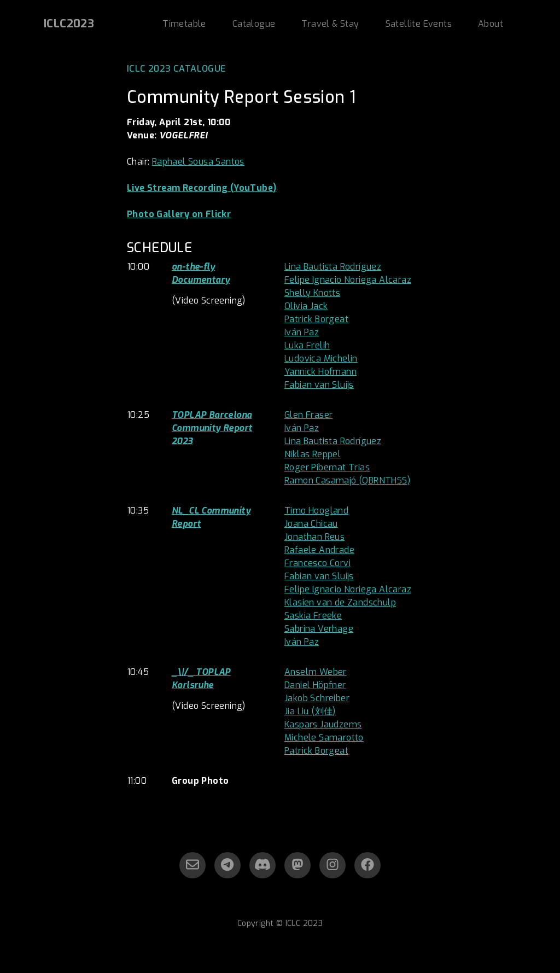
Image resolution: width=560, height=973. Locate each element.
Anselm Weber (316, 672)
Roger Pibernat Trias (327, 467)
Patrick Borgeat (316, 319)
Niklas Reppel (313, 454)
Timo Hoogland (316, 511)
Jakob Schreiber (317, 698)
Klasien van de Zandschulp (340, 602)
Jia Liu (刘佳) (310, 711)
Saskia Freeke (313, 616)
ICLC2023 (69, 24)
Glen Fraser (308, 415)
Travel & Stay (330, 24)
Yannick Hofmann (320, 372)
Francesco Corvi (317, 563)
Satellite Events (419, 24)
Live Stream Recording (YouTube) (202, 188)
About (491, 24)
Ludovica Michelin (321, 359)
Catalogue (254, 24)
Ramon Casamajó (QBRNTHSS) (347, 480)
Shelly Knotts (312, 293)
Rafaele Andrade (319, 550)
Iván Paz (302, 332)
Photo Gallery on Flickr (179, 214)
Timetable (184, 24)
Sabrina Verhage (319, 629)
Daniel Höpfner (315, 685)
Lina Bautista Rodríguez (333, 267)
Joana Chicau (311, 524)
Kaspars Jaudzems (323, 724)
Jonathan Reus (314, 537)
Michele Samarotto (324, 738)
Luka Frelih (307, 345)
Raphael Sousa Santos (198, 162)
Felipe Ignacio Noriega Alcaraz (348, 280)
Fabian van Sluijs (319, 385)
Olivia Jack (306, 306)
